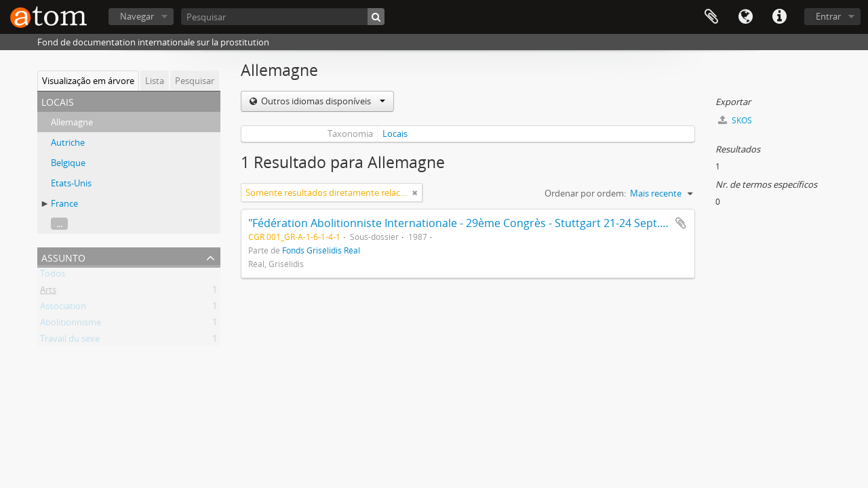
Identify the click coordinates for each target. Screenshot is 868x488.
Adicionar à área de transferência (681, 223)
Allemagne (72, 122)
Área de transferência (711, 17)
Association (63, 308)
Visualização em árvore (88, 81)
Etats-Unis (71, 183)
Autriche (68, 142)
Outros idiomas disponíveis (322, 101)
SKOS (735, 120)
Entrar (828, 16)
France (64, 203)
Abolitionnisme (71, 325)
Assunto (63, 257)
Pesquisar (195, 81)
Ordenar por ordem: (585, 193)
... (59, 224)
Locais (395, 134)
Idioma (745, 17)
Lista (155, 81)
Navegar (137, 16)
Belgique (68, 163)
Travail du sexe (70, 341)
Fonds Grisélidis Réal (321, 250)
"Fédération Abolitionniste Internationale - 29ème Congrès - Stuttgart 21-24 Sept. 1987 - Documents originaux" (529, 223)
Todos (53, 276)
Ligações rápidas (779, 17)
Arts (48, 292)
